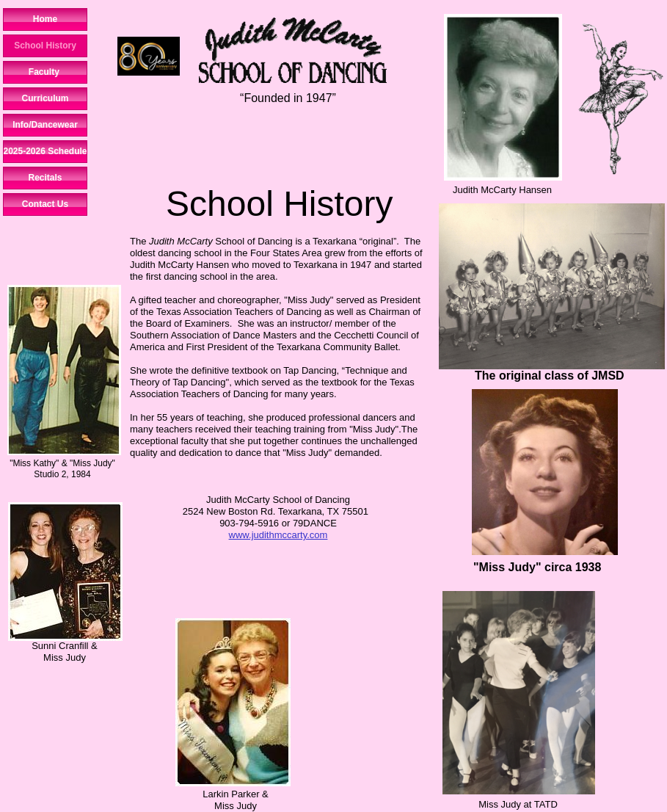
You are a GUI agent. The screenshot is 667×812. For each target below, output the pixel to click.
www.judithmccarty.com (278, 535)
